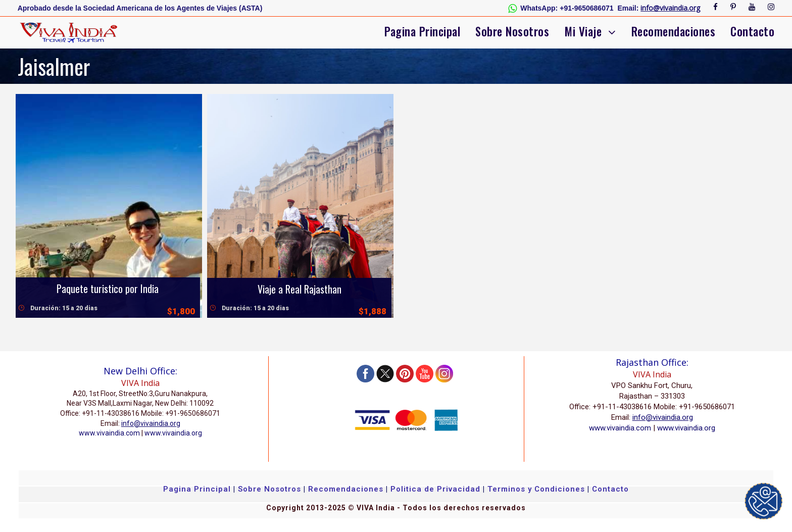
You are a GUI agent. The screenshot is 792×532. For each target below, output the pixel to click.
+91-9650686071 (586, 8)
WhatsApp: (539, 8)
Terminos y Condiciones (537, 489)
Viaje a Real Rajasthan (300, 289)
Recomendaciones (674, 31)
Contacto (752, 31)
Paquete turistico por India (108, 288)
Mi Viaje (583, 31)
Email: (628, 8)
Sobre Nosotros (512, 31)
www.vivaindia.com (109, 433)
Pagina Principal (422, 31)
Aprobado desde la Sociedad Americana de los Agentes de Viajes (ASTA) (140, 8)
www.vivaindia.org (173, 433)
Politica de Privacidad (435, 489)
